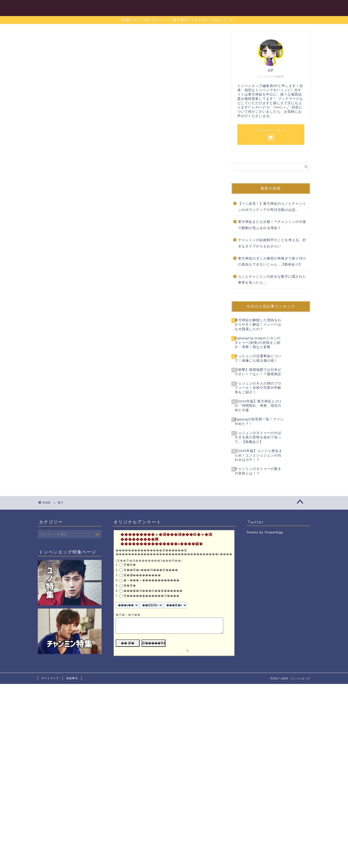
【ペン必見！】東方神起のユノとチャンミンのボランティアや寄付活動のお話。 (272, 207)
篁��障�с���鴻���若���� (151, 570)
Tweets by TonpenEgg (265, 532)
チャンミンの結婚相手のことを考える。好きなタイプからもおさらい (272, 243)
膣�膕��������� (142, 575)
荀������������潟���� (152, 596)
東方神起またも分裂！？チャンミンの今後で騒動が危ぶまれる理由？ (272, 225)
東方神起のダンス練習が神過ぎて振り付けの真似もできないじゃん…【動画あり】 (272, 262)
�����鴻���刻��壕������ (153, 591)
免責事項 (72, 678)
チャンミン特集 (223, 7)
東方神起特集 (260, 7)
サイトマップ (50, 678)
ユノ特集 (190, 7)
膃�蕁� (130, 586)
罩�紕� (130, 565)
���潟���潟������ (211, 651)
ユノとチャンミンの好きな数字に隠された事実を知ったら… (272, 280)
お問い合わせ (295, 7)
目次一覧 (163, 7)
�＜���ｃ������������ (152, 580)
